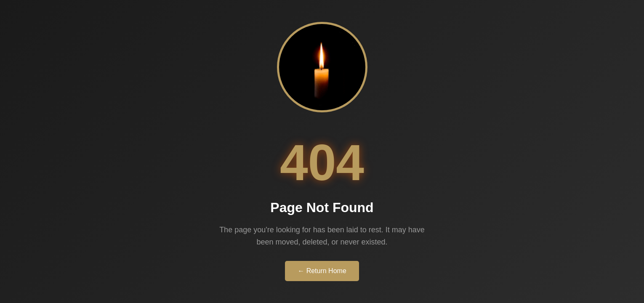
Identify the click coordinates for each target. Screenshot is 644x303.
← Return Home (322, 271)
